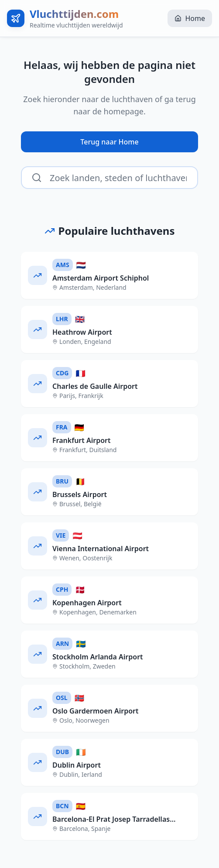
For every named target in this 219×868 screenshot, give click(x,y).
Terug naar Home (109, 142)
